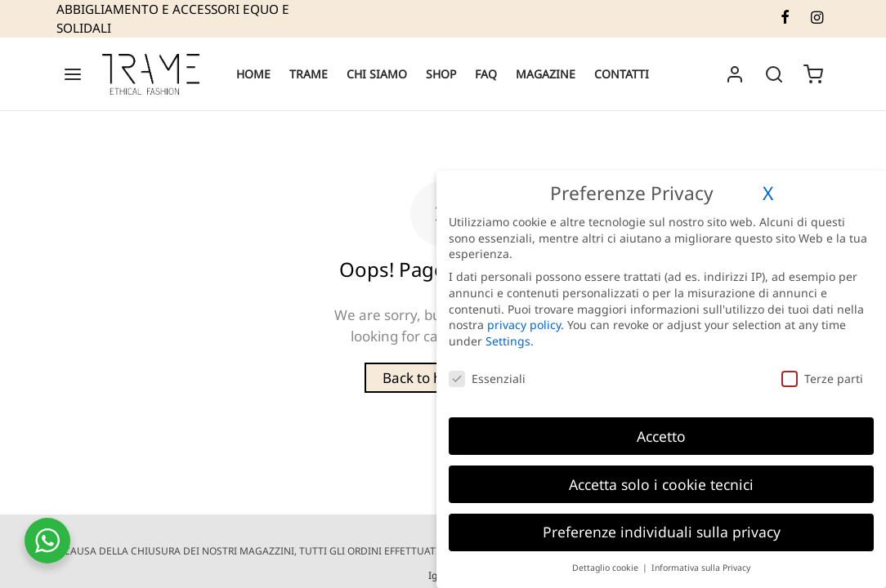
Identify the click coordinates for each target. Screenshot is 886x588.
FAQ (486, 74)
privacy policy (524, 325)
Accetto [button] (661, 436)
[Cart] (813, 74)
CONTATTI (622, 74)
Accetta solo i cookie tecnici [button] (661, 484)
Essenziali (487, 379)
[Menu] (73, 74)
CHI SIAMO (377, 74)
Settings (508, 341)
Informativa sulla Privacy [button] (701, 568)
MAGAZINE (546, 74)
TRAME (309, 74)
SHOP (441, 74)
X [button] (768, 193)
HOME (253, 74)
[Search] (774, 74)
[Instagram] (817, 18)
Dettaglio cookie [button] (606, 568)
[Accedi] (735, 74)
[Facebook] (784, 18)
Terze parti (822, 379)
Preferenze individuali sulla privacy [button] (662, 532)
